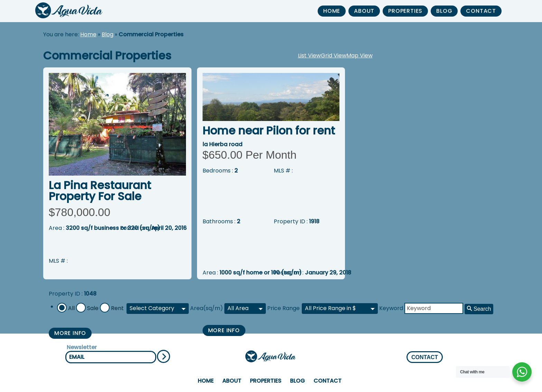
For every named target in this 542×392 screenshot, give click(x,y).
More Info (70, 333)
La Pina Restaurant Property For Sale (100, 191)
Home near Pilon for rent (269, 130)
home (332, 11)
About (364, 11)
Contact (481, 11)
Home (88, 34)
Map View (359, 55)
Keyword (391, 308)
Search (482, 309)
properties (405, 11)
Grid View (334, 55)
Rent (117, 308)
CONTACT (425, 357)
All (71, 308)
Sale (93, 308)
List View (309, 55)
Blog (444, 11)
